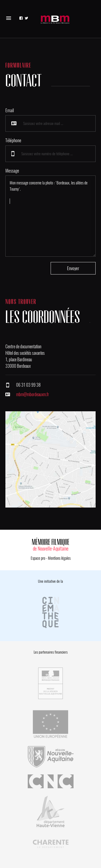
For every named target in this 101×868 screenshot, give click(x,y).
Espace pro (38, 558)
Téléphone (13, 140)
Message (12, 171)
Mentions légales (59, 558)
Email (10, 110)
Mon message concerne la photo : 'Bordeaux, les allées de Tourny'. (50, 216)
